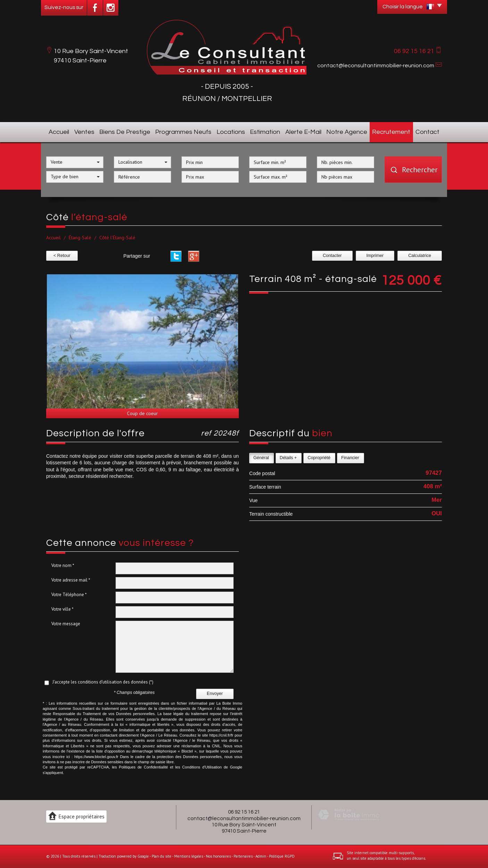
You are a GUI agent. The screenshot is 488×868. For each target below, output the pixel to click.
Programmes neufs (183, 132)
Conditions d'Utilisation (202, 767)
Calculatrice (420, 256)
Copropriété (319, 458)
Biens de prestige (125, 132)
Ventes (84, 132)
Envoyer (215, 694)
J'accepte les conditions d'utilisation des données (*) (103, 682)
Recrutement (391, 132)
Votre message (66, 624)
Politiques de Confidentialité (144, 767)
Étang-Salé (80, 238)
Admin (261, 856)
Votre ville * (62, 609)
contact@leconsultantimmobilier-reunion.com (376, 66)
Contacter (332, 256)
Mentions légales (189, 856)
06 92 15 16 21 (244, 812)
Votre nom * (63, 565)
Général (261, 458)
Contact (427, 132)
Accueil (59, 132)
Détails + (288, 458)
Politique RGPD (282, 856)
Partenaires (243, 856)
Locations (231, 132)
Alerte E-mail (303, 132)
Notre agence (347, 132)
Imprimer (375, 256)
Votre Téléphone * (69, 595)
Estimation (265, 132)
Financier (350, 458)
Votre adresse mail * (71, 580)
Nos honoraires (218, 856)
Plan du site (162, 856)
